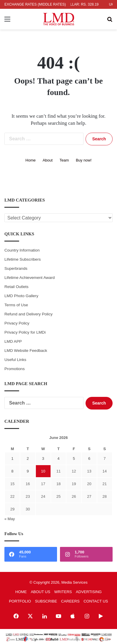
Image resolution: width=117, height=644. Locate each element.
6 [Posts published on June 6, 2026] (89, 459)
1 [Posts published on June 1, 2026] (12, 459)
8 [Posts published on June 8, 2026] (12, 471)
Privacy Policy (17, 323)
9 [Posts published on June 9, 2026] (28, 471)
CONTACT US (96, 601)
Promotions (15, 369)
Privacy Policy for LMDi (25, 332)
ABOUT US (41, 592)
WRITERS (63, 592)
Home (31, 160)
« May (10, 519)
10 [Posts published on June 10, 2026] (43, 471)
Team (64, 160)
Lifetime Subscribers (23, 259)
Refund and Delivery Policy (29, 314)
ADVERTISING (89, 592)
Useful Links (15, 360)
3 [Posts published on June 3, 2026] (43, 459)
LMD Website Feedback (26, 351)
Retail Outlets (16, 287)
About (48, 160)
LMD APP (13, 341)
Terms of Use (16, 305)
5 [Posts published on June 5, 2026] (74, 459)
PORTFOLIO (20, 601)
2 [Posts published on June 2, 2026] (28, 459)
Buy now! (84, 160)
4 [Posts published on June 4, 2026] (58, 459)
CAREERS (70, 601)
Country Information (22, 250)
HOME (21, 592)
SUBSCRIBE (46, 601)
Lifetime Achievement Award (30, 278)
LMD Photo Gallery (21, 296)
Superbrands (16, 268)
